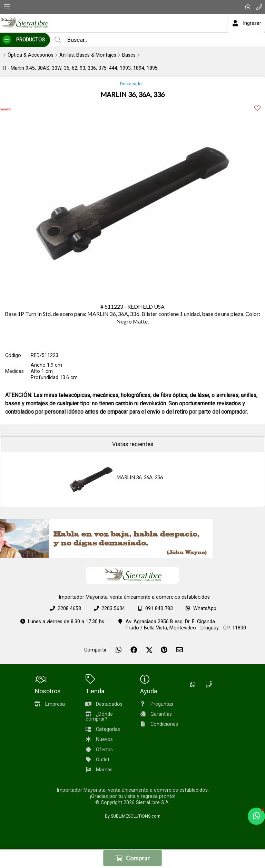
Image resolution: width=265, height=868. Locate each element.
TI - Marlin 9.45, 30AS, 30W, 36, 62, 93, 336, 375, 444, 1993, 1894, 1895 (80, 68)
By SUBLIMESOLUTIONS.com (133, 816)
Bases (129, 55)
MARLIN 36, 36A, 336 (140, 477)
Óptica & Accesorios (31, 55)
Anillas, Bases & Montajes (88, 55)
